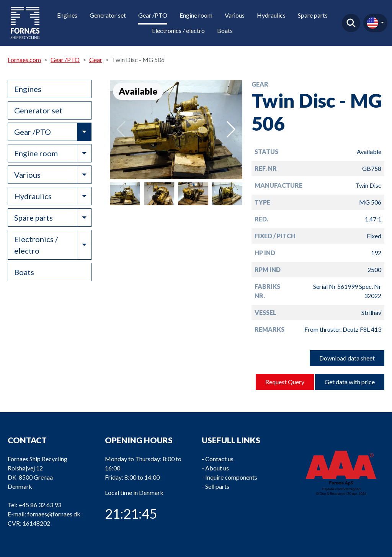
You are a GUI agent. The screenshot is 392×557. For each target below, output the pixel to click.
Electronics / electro (178, 30)
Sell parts (217, 486)
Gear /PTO (153, 15)
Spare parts (313, 15)
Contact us (219, 459)
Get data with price (350, 382)
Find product (351, 23)
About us (217, 468)
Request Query (285, 382)
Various (235, 15)
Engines (67, 15)
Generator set (108, 15)
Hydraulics (271, 15)
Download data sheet (347, 358)
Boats (225, 30)
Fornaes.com (24, 60)
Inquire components (231, 477)
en (372, 23)
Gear (96, 60)
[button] (231, 129)
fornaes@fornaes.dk (54, 514)
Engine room (196, 15)
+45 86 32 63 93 (40, 505)
